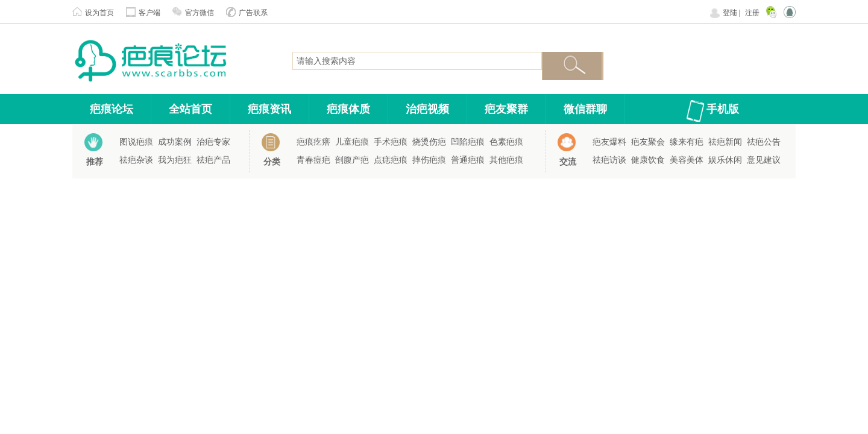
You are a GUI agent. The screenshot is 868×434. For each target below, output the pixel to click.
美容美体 (687, 160)
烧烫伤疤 (429, 142)
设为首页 (99, 13)
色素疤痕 (506, 142)
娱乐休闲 (725, 160)
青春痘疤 (313, 160)
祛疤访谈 (609, 160)
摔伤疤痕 (429, 160)
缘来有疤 (687, 142)
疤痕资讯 (269, 109)
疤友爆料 (609, 142)
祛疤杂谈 (136, 160)
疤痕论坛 (112, 109)
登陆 (730, 13)
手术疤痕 (391, 142)
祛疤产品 (213, 160)
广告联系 (253, 13)
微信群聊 (585, 109)
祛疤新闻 (725, 142)
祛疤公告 (764, 142)
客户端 (149, 13)
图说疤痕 (136, 142)
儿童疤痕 (352, 142)
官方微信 (200, 13)
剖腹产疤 (352, 160)
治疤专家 (213, 142)
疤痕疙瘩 (313, 142)
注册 (752, 13)
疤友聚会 (648, 142)
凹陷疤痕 (468, 142)
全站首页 (190, 109)
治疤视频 (427, 109)
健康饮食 (648, 160)
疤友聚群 (506, 109)
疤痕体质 (348, 109)
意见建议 (764, 160)
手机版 (723, 109)
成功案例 (175, 142)
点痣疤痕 (391, 160)
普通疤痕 (468, 160)
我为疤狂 (175, 160)
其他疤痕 (506, 160)
